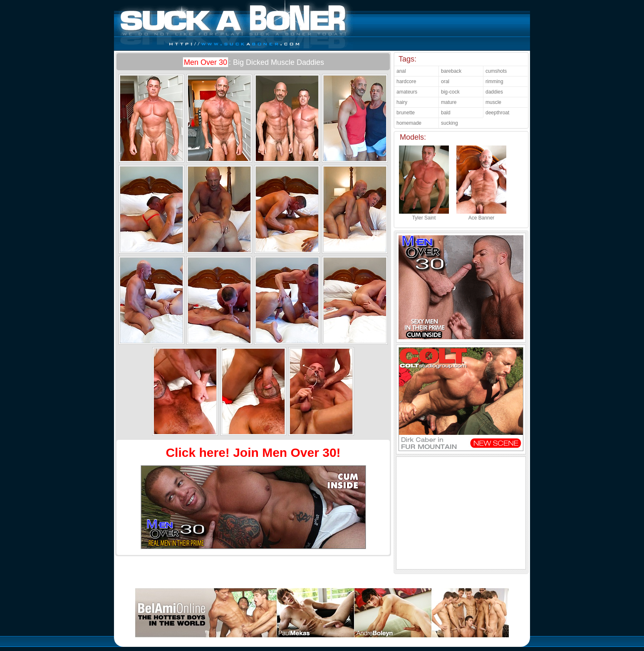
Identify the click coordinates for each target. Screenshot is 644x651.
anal (401, 71)
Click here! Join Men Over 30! (253, 452)
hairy (402, 102)
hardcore (406, 81)
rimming (494, 81)
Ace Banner (481, 215)
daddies (494, 92)
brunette (406, 113)
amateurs (407, 92)
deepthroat (497, 113)
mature (449, 102)
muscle (493, 102)
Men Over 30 (206, 62)
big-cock (450, 92)
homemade (409, 123)
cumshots (496, 71)
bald (446, 113)
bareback (451, 71)
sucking (450, 123)
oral (445, 81)
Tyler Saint (424, 215)
